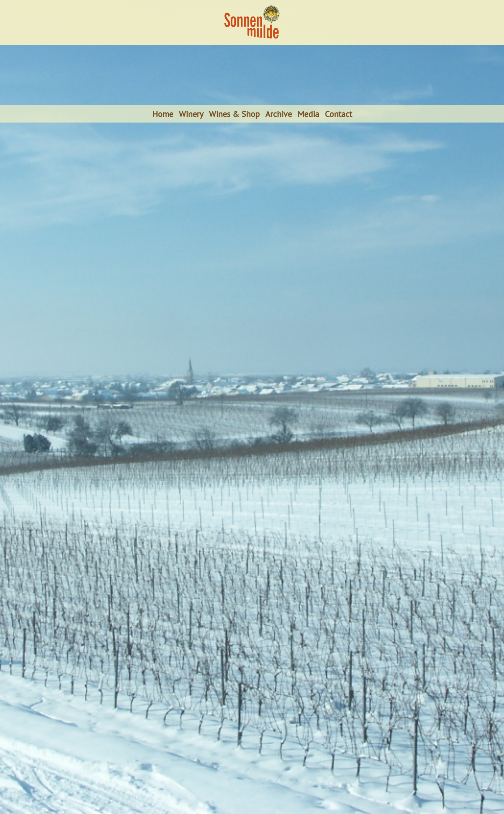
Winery (191, 114)
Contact (338, 114)
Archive (279, 114)
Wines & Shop (234, 114)
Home (163, 114)
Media (308, 114)
